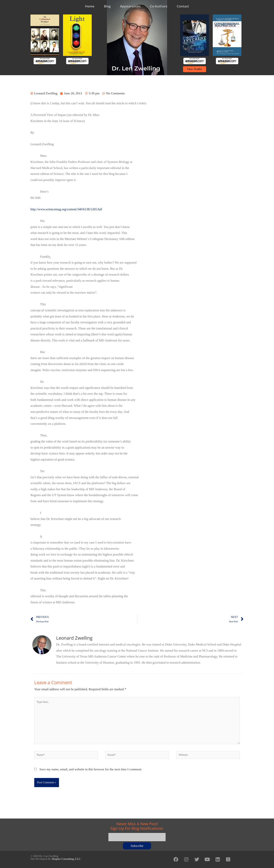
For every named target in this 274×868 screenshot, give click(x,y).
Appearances (130, 6)
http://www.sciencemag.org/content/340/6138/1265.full (66, 209)
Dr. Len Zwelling (136, 68)
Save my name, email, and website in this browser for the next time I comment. (91, 769)
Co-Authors (159, 6)
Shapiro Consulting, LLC (66, 859)
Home (90, 6)
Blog (107, 6)
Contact (183, 6)
